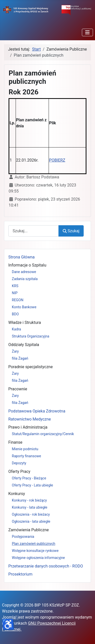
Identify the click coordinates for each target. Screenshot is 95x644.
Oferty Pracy (19, 471)
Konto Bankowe (24, 307)
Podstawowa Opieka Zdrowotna (37, 411)
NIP (15, 293)
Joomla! (9, 617)
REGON (18, 300)
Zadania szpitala (25, 279)
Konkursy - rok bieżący (29, 500)
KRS (15, 286)
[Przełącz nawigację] (87, 32)
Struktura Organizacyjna (30, 336)
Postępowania (23, 537)
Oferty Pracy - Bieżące (29, 478)
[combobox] (34, 231)
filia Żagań (20, 358)
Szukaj (71, 231)
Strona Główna (22, 257)
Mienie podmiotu (25, 449)
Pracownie (18, 389)
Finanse (15, 442)
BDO (15, 314)
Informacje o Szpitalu (27, 265)
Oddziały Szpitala (24, 345)
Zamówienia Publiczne (29, 530)
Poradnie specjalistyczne (30, 367)
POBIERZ (57, 160)
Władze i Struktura (25, 323)
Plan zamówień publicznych (34, 544)
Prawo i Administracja (28, 427)
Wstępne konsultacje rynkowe (35, 551)
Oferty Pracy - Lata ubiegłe (33, 485)
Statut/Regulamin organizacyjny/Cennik (43, 434)
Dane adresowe (24, 272)
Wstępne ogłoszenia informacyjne (38, 558)
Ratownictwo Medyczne (30, 419)
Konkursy (17, 494)
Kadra (16, 329)
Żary (15, 351)
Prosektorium (20, 574)
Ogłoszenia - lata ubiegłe (31, 521)
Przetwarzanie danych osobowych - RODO (46, 566)
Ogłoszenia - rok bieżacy (31, 514)
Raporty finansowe (26, 456)
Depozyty (19, 463)
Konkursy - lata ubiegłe (30, 507)
